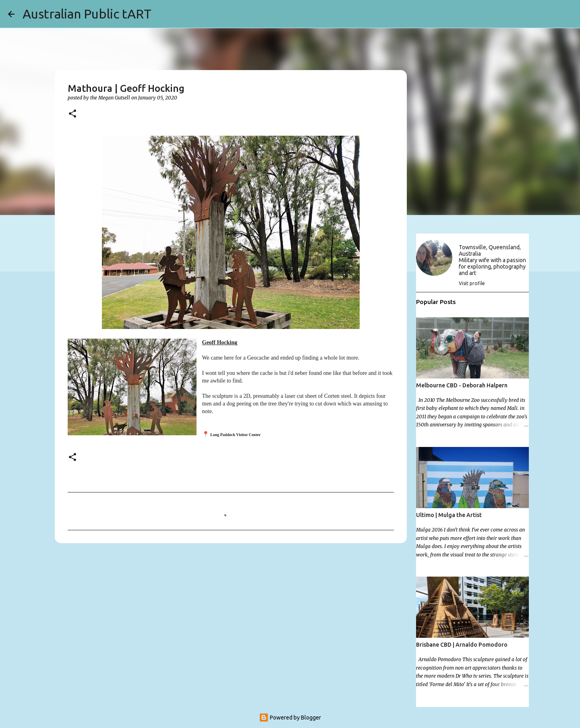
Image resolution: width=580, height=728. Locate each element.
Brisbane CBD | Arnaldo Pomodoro (462, 645)
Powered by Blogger (290, 718)
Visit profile (472, 283)
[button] (72, 114)
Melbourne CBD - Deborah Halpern (462, 385)
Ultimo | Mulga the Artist (449, 515)
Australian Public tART (87, 14)
